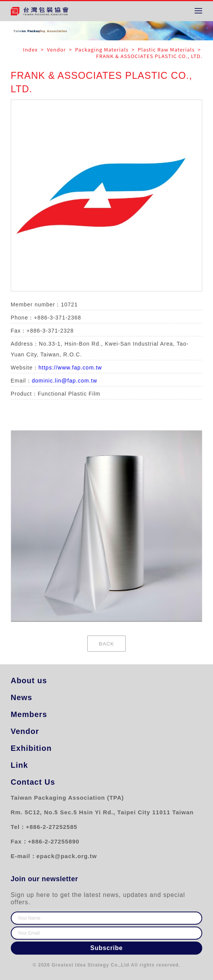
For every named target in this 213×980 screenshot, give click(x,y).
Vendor (25, 731)
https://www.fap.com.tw (70, 368)
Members (29, 714)
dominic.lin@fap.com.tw (65, 381)
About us (29, 681)
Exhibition (31, 748)
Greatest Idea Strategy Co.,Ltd (90, 965)
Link (19, 765)
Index (31, 49)
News (22, 697)
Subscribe (107, 948)
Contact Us (33, 782)
